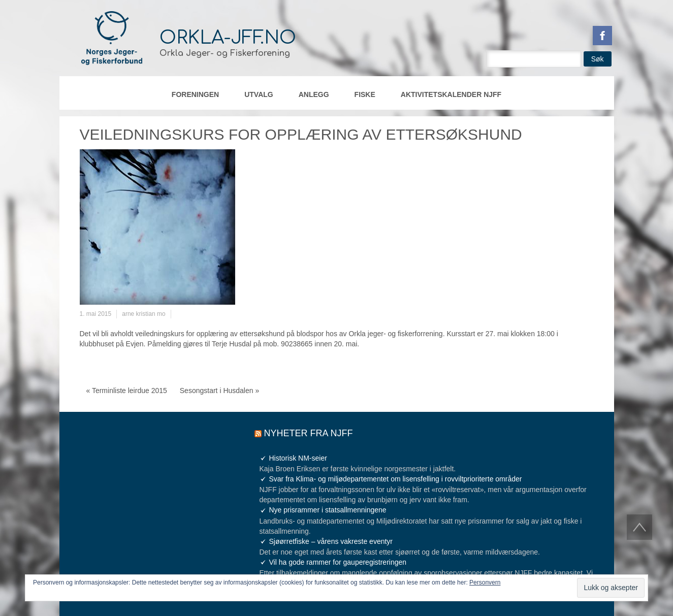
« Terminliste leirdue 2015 (127, 391)
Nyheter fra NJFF (309, 433)
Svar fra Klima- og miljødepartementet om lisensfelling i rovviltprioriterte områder (396, 479)
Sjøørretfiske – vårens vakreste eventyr (331, 541)
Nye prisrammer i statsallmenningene (328, 510)
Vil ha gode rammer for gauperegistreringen (338, 562)
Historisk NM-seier (298, 458)
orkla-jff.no (228, 38)
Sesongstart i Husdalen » (219, 391)
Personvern (485, 582)
